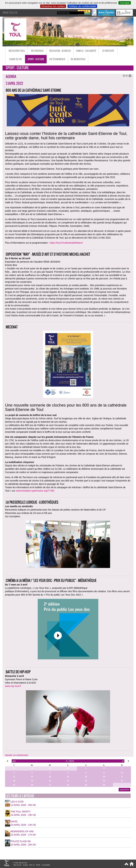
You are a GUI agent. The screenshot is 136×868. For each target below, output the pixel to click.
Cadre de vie (15, 59)
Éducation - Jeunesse (60, 51)
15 (86, 777)
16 (104, 777)
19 (32, 781)
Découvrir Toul (17, 51)
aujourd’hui (124, 790)
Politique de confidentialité (82, 6)
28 (14, 768)
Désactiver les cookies (53, 6)
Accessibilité (46, 865)
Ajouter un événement (17, 755)
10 (122, 773)
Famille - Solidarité (86, 51)
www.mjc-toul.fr (13, 686)
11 (14, 777)
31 (68, 768)
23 (104, 781)
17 (122, 777)
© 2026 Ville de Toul (20, 863)
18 (14, 781)
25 (14, 785)
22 (86, 781)
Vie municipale (78, 59)
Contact (25, 865)
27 (50, 785)
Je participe (108, 51)
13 (50, 777)
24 (122, 781)
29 (32, 768)
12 (32, 777)
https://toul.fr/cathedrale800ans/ (66, 243)
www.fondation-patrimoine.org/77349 (35, 491)
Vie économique (57, 59)
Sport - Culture (36, 59)
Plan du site (17, 865)
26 (32, 785)
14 (68, 777)
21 (68, 781)
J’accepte (125, 3)
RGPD (38, 865)
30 (50, 768)
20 (50, 781)
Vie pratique (37, 51)
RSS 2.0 (32, 865)
